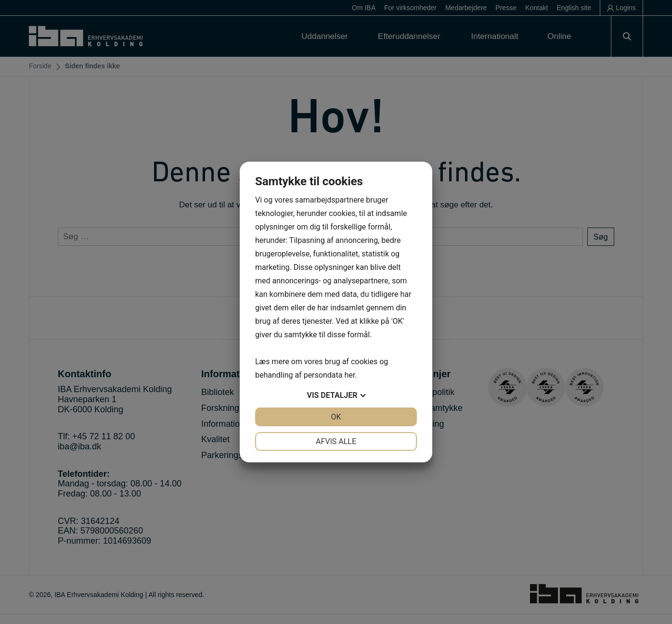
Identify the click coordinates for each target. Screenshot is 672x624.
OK (336, 417)
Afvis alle (336, 441)
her (349, 375)
